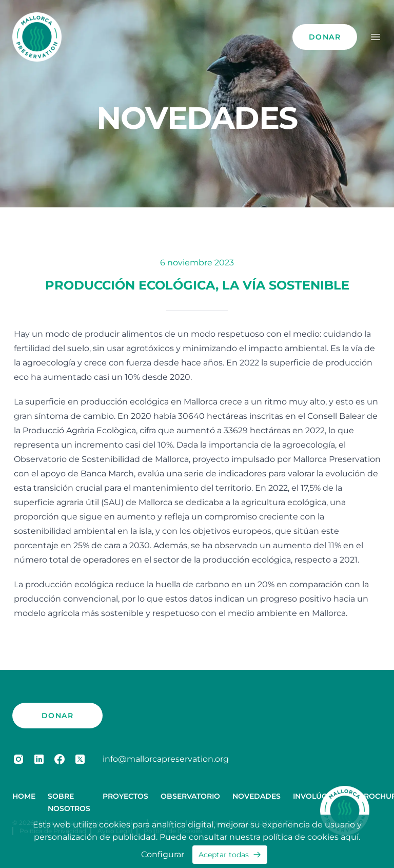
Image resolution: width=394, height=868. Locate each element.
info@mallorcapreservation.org (166, 759)
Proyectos (125, 796)
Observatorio (190, 796)
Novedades (257, 796)
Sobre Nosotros (69, 802)
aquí (350, 837)
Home (24, 796)
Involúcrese (319, 796)
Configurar (163, 854)
